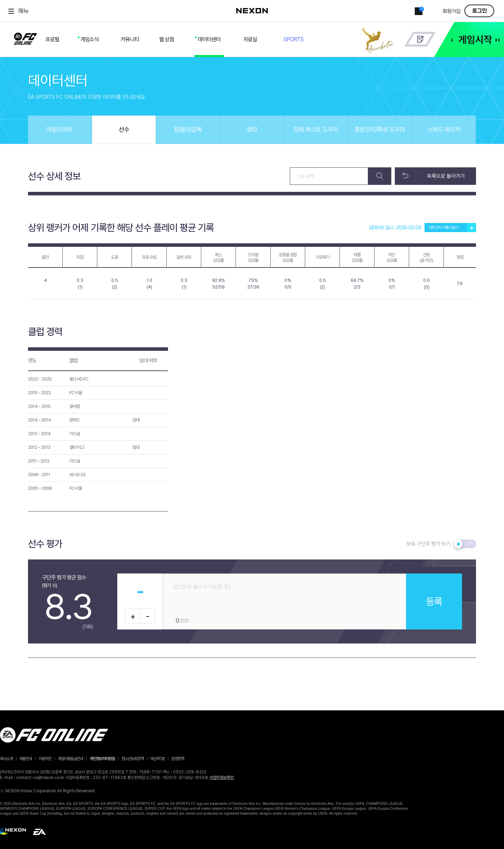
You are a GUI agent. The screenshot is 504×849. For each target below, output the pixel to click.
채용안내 (26, 759)
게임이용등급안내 (70, 759)
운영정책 (177, 759)
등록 (434, 601)
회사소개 (6, 759)
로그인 (479, 11)
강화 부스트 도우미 (316, 129)
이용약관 (45, 759)
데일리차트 (60, 129)
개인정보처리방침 (102, 759)
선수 (124, 129)
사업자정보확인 (222, 778)
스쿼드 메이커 (444, 129)
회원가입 (451, 11)
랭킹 (252, 129)
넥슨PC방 (157, 759)
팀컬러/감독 (188, 129)
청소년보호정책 (132, 759)
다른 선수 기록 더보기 (452, 228)
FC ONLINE (25, 37)
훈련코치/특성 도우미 (380, 129)
